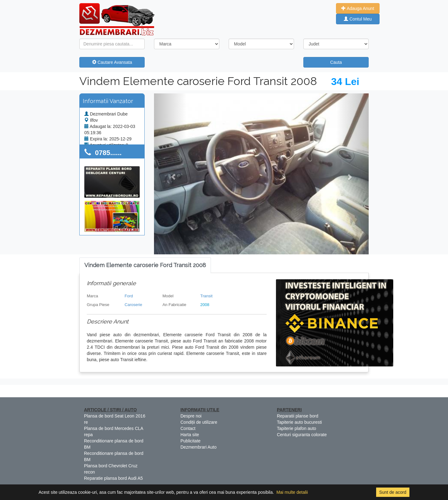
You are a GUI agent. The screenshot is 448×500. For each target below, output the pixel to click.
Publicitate (191, 441)
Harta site (190, 435)
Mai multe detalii (292, 492)
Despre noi (191, 416)
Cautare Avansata (112, 62)
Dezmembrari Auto (198, 447)
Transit (206, 296)
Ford (129, 296)
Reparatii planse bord (298, 416)
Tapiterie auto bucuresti (299, 422)
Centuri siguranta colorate (302, 435)
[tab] (145, 265)
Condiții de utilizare (199, 422)
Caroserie (133, 305)
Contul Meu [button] (358, 19)
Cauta (336, 62)
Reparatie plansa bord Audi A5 (113, 478)
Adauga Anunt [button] (358, 8)
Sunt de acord (393, 492)
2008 (205, 305)
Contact (188, 428)
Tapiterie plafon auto (296, 428)
